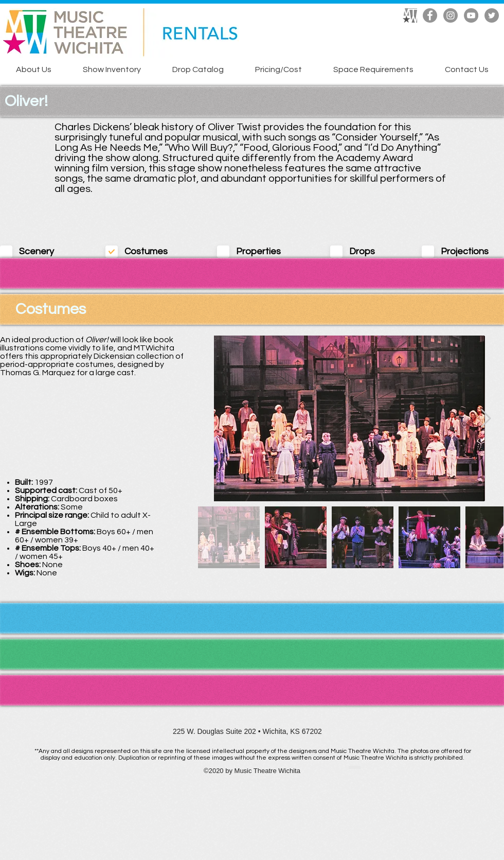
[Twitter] (492, 15)
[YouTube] (471, 15)
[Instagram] (451, 15)
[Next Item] (486, 419)
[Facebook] (430, 15)
